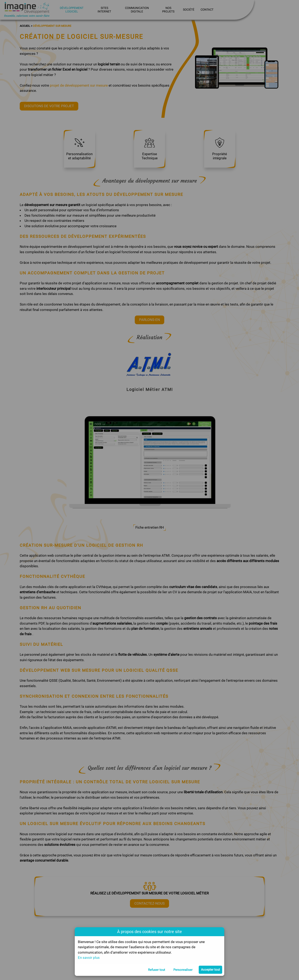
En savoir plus (89, 958)
